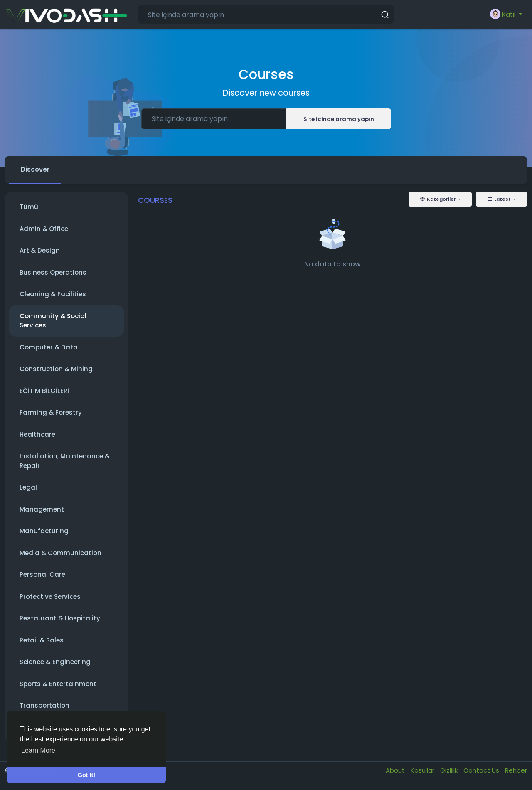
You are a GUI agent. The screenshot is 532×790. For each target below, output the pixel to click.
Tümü (29, 207)
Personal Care (42, 575)
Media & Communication (60, 553)
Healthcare (37, 434)
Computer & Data (49, 347)
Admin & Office (44, 229)
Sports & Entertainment (58, 684)
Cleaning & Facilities (53, 294)
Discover (35, 169)
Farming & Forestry (51, 412)
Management (42, 509)
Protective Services (50, 597)
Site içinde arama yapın (339, 119)
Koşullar (423, 770)
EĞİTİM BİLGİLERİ (44, 391)
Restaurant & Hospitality (60, 618)
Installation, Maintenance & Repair (65, 461)
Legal (28, 487)
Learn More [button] (38, 750)
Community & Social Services (53, 321)
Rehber (516, 770)
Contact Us (482, 770)
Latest (500, 199)
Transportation (44, 705)
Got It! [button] (86, 775)
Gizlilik (450, 770)
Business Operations (53, 272)
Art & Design (40, 250)
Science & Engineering (55, 662)
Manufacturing (44, 531)
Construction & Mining (56, 369)
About (396, 770)
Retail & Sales (42, 640)
